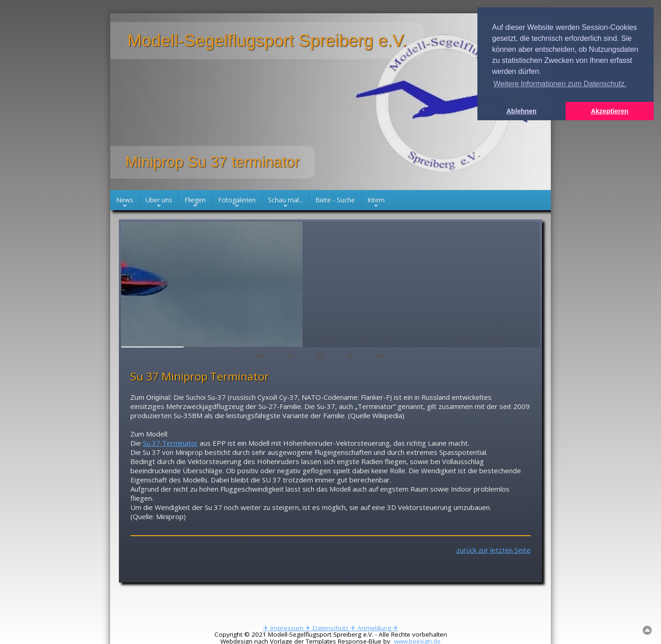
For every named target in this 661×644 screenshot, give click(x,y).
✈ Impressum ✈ (288, 628)
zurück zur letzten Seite (493, 550)
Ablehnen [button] (521, 111)
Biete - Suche (335, 200)
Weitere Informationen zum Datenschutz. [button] (560, 84)
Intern (376, 203)
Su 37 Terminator (170, 443)
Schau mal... (286, 203)
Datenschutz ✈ (335, 628)
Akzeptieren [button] (610, 111)
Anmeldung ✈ (378, 628)
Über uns (159, 203)
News (125, 203)
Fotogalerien (237, 203)
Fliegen (195, 203)
